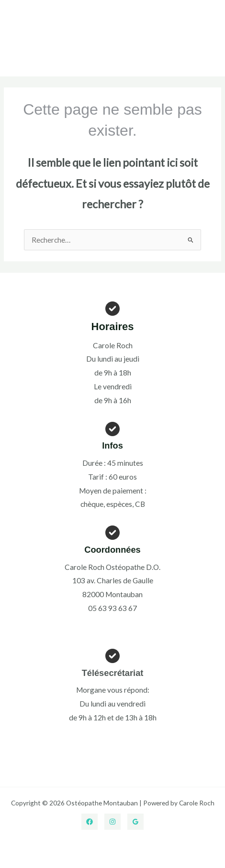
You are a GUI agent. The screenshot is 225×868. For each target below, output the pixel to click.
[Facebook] (90, 822)
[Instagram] (112, 822)
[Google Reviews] (135, 822)
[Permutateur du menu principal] (209, 38)
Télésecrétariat (113, 673)
